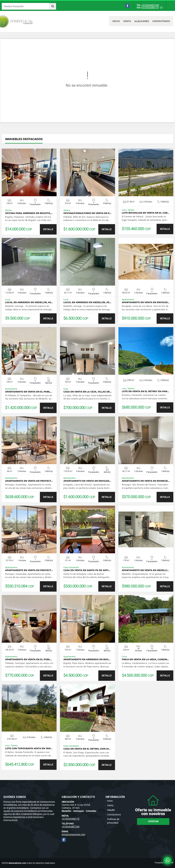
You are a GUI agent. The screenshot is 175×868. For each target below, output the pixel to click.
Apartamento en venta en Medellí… (145, 570)
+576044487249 (150, 5)
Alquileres (142, 21)
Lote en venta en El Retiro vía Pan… (145, 391)
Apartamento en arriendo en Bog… (87, 659)
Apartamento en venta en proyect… (29, 481)
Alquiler (111, 810)
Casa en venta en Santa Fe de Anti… (87, 570)
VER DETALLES (29, 172)
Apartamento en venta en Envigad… (146, 302)
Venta (127, 21)
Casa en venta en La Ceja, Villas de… (87, 392)
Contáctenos (161, 21)
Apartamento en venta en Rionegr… (146, 481)
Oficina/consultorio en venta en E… (87, 213)
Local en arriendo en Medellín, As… (29, 302)
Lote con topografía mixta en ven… (29, 748)
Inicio (116, 21)
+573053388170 (150, 7)
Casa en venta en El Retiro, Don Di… (87, 749)
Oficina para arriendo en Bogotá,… (29, 213)
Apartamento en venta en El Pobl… (29, 392)
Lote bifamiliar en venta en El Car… (146, 213)
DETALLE (48, 229)
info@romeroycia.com (73, 834)
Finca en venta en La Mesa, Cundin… (145, 659)
